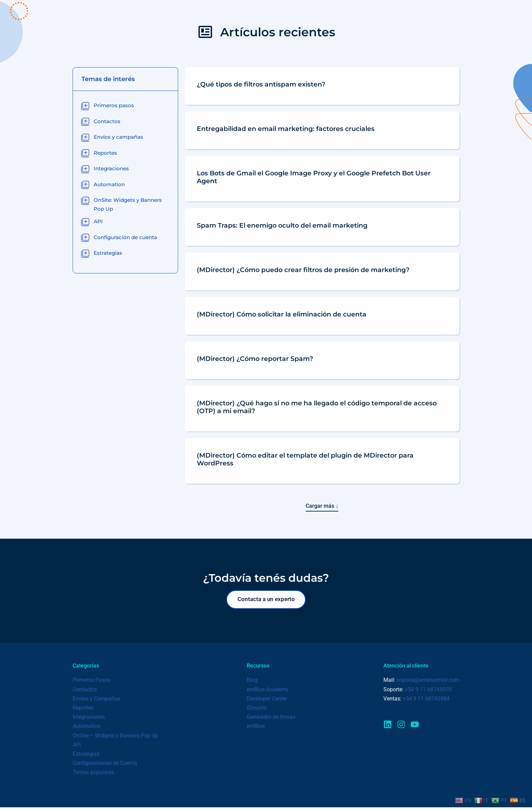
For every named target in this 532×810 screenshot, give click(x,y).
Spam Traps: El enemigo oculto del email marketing (282, 225)
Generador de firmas (271, 719)
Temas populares (93, 775)
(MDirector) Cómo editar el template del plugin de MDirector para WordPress (305, 459)
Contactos (85, 692)
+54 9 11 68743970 (428, 692)
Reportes (83, 710)
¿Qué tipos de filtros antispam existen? (261, 84)
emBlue (256, 729)
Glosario (257, 710)
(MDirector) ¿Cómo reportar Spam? (255, 359)
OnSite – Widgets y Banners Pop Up (115, 738)
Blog (252, 683)
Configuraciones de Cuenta (105, 765)
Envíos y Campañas (96, 701)
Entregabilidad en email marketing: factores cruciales (286, 129)
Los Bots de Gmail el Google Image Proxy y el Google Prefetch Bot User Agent (314, 177)
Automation (87, 729)
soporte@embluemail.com (428, 683)
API (77, 747)
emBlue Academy (268, 692)
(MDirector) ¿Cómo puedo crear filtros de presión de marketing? (303, 270)
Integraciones (89, 719)
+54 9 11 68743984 (426, 701)
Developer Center (267, 701)
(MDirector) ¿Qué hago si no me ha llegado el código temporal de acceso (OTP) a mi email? (317, 407)
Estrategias (86, 756)
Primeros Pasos (91, 683)
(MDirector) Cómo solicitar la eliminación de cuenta (282, 314)
